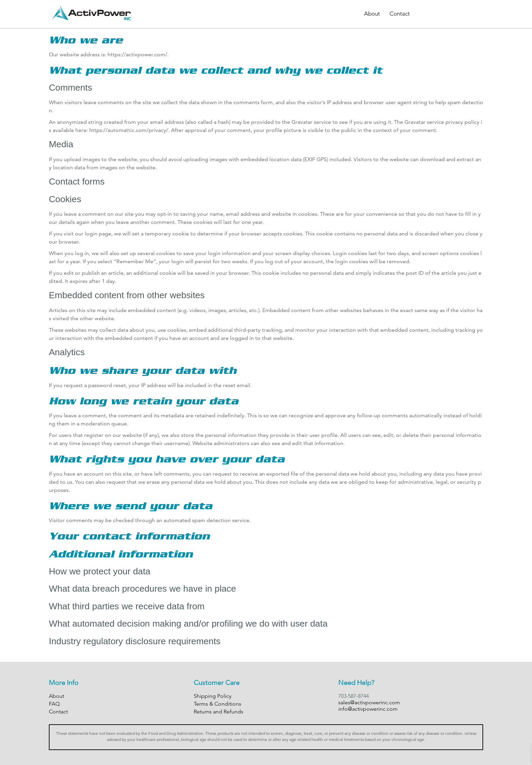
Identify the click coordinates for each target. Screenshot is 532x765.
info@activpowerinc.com (368, 709)
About (372, 14)
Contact (400, 14)
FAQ (54, 704)
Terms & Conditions (217, 704)
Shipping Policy (213, 696)
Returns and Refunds (218, 712)
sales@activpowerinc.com (369, 702)
